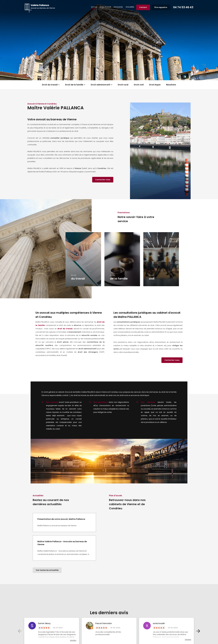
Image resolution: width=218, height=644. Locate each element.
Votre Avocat (104, 7)
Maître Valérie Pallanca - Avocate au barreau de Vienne (62, 543)
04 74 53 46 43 (181, 7)
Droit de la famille (74, 85)
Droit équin (155, 85)
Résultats (171, 85)
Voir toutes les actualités (47, 570)
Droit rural (123, 85)
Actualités (128, 7)
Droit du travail (50, 85)
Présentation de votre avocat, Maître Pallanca (61, 519)
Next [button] (198, 631)
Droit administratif (101, 85)
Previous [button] (20, 631)
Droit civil (139, 85)
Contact (141, 7)
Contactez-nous (103, 180)
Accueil (92, 7)
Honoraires (116, 7)
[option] (109, 40)
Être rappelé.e (159, 7)
